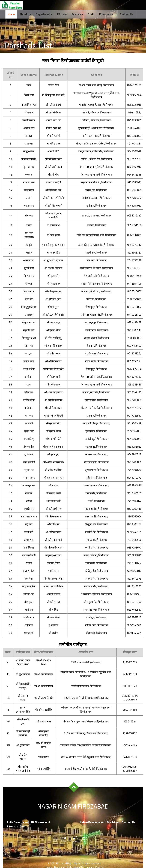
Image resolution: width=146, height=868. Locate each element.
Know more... (107, 14)
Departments (44, 14)
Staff (91, 14)
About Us (25, 14)
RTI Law (62, 14)
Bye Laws (77, 14)
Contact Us (127, 14)
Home (11, 14)
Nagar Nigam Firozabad (74, 807)
